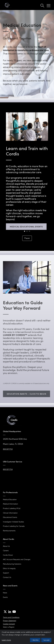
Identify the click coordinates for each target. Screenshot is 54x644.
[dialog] (27, 637)
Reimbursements (9, 531)
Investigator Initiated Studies (13, 522)
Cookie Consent (9, 624)
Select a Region (9, 627)
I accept (46, 640)
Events (5, 597)
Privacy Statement (10, 621)
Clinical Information (10, 513)
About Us (6, 546)
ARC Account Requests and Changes (17, 559)
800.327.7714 (8, 449)
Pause (27, 238)
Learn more (6, 640)
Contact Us (7, 577)
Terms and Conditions (11, 617)
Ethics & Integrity (9, 568)
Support (6, 573)
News (5, 593)
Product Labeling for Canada (14, 526)
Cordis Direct (8, 555)
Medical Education (10, 500)
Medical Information (10, 504)
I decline (35, 640)
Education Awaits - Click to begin (27, 400)
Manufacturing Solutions (12, 564)
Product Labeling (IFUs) (12, 508)
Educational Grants (10, 517)
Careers (6, 551)
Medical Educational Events (26, 227)
